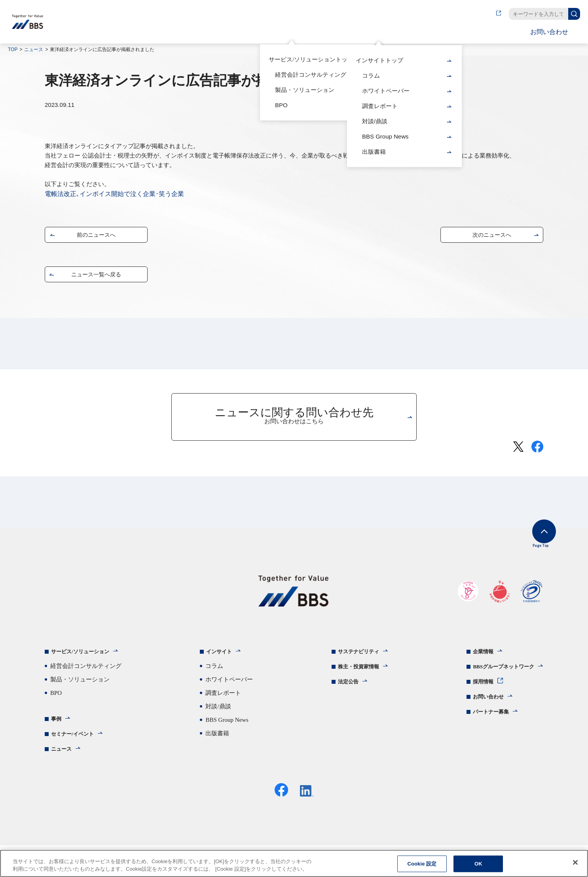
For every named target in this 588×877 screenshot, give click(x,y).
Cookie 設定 (422, 865)
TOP (13, 49)
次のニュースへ (492, 237)
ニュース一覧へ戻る (96, 276)
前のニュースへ (96, 237)
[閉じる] (575, 863)
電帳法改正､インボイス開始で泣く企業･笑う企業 (114, 194)
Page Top (532, 543)
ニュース (34, 49)
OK (478, 865)
